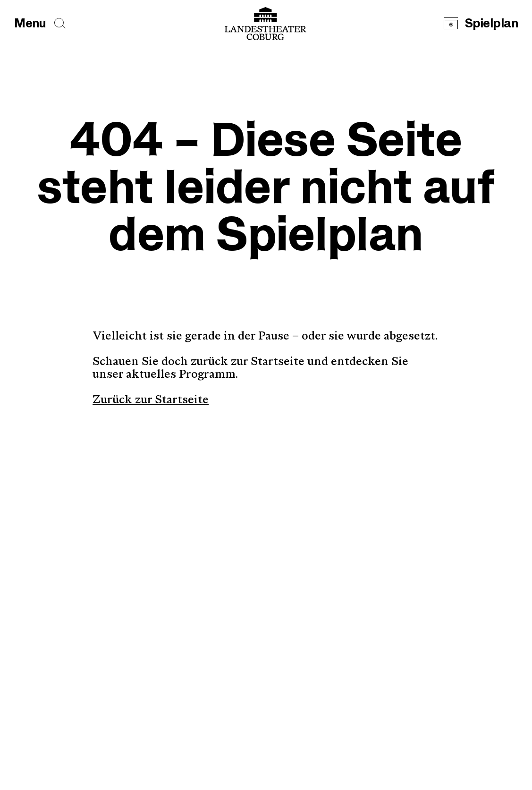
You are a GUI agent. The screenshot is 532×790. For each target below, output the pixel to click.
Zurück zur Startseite (151, 400)
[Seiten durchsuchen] (60, 23)
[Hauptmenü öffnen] (30, 24)
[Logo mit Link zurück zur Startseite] (266, 24)
